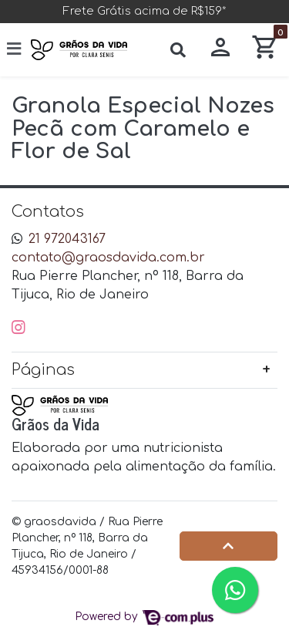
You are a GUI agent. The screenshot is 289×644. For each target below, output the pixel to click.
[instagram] (18, 327)
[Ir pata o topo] (229, 546)
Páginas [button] (43, 370)
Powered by (144, 617)
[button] (220, 50)
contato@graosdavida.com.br (108, 258)
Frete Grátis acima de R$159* (144, 11)
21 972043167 (67, 239)
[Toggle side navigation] (15, 49)
